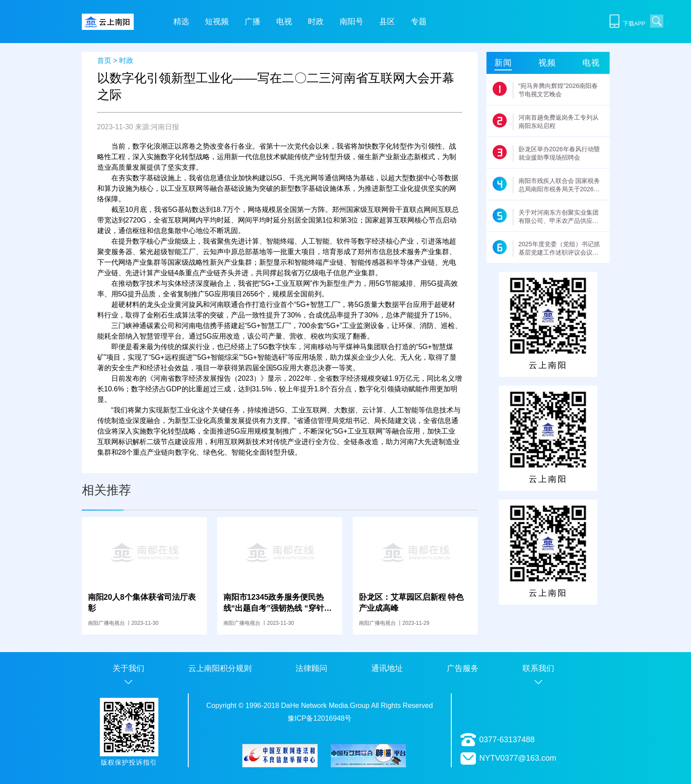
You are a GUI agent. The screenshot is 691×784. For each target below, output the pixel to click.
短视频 (217, 22)
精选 (181, 22)
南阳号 (351, 22)
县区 (387, 22)
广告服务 (463, 668)
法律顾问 (311, 668)
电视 (284, 22)
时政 (316, 22)
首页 (104, 60)
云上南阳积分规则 (220, 668)
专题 (419, 22)
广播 (252, 22)
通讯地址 (387, 668)
